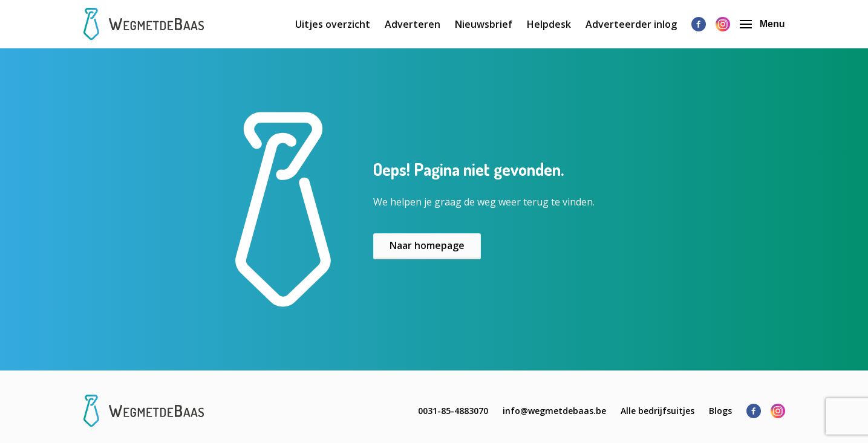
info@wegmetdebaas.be (554, 411)
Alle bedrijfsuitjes (658, 411)
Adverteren (413, 24)
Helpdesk (549, 24)
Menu (762, 24)
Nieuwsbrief (484, 24)
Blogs (720, 411)
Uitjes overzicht (333, 24)
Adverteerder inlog (631, 24)
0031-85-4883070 (453, 411)
